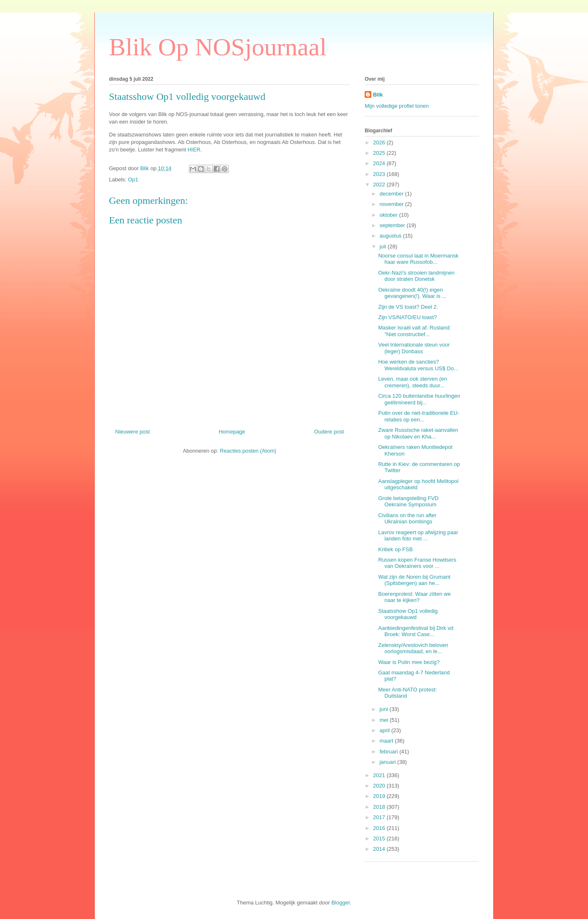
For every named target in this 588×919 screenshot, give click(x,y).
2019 (380, 796)
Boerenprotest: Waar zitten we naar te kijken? (414, 597)
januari (389, 762)
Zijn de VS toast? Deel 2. (408, 307)
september (393, 225)
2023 (380, 174)
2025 (380, 153)
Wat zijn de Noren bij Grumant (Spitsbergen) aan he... (414, 580)
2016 (380, 828)
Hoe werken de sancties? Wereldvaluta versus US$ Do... (418, 365)
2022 (380, 185)
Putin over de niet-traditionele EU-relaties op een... (419, 416)
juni (385, 709)
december (392, 194)
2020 (380, 786)
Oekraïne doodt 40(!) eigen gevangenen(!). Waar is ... (412, 293)
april (385, 730)
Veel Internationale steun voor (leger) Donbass (414, 348)
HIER (194, 150)
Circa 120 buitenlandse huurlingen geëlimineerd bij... (419, 399)
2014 (380, 849)
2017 (380, 817)
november (392, 204)
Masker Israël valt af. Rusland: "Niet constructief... (414, 331)
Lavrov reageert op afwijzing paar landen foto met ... (418, 536)
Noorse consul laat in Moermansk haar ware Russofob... (418, 259)
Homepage (232, 432)
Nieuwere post (132, 432)
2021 (380, 775)
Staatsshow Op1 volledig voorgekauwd (408, 614)
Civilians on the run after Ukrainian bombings (407, 519)
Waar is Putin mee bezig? (409, 662)
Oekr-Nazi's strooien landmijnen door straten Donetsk (416, 276)
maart (387, 741)
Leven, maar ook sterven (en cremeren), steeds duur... (412, 382)
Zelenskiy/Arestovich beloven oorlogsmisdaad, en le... (413, 648)
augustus (391, 236)
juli (384, 246)
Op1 (133, 180)
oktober (389, 215)
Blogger (341, 903)
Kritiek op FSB (395, 549)
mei (385, 720)
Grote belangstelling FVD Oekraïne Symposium (408, 502)
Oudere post (329, 432)
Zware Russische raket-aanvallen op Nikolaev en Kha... (418, 433)
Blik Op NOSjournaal (218, 47)
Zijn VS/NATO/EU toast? (407, 317)
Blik (378, 95)
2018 (380, 807)
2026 (380, 142)
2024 (380, 163)
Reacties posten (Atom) (248, 451)
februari (390, 752)
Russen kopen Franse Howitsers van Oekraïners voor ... (417, 563)
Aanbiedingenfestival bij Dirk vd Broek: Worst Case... (416, 631)
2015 (380, 838)
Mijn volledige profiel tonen (397, 106)
